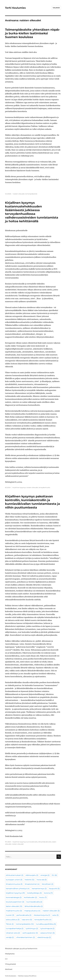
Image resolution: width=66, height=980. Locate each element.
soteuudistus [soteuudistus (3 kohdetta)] (13, 920)
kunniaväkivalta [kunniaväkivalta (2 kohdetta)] (34, 902)
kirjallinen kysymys (19, 487)
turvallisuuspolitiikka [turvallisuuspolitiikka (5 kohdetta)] (46, 924)
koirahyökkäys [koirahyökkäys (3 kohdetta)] (34, 893)
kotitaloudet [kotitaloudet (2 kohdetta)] (30, 897)
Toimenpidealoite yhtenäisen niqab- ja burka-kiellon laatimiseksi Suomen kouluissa (33, 33)
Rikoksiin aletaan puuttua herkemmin (21, 949)
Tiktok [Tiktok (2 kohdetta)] (10, 924)
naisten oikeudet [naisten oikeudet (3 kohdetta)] (51, 911)
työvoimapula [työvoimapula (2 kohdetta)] (47, 928)
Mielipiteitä (10, 954)
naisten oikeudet (19, 194)
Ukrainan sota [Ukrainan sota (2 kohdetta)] (13, 933)
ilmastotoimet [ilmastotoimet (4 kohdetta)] (32, 884)
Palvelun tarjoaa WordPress (27, 976)
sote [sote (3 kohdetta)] (55, 915)
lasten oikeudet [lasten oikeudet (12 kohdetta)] (14, 906)
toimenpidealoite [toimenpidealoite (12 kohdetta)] (25, 924)
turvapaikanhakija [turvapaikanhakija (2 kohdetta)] (15, 928)
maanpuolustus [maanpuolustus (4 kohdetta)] (32, 911)
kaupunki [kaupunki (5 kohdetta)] (54, 889)
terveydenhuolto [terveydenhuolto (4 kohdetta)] (43, 920)
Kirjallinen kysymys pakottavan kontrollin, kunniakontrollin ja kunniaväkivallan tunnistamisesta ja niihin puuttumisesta (32, 502)
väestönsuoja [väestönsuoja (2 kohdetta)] (44, 937)
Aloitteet (9, 969)
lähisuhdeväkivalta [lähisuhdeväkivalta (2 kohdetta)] (34, 906)
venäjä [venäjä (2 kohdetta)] (10, 937)
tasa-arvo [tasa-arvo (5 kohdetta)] (27, 920)
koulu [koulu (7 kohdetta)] (43, 897)
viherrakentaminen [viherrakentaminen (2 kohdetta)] (26, 937)
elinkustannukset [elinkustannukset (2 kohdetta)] (15, 875)
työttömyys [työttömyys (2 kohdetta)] (32, 928)
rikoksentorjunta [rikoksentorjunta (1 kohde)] (42, 915)
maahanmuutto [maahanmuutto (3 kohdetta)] (14, 911)
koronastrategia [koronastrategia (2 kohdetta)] (14, 897)
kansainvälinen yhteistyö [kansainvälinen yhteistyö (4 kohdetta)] (18, 889)
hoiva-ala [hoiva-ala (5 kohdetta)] (42, 880)
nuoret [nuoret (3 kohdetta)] (10, 915)
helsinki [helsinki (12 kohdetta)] (30, 880)
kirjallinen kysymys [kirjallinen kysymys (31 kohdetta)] (15, 893)
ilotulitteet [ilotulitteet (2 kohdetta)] (48, 884)
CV (6, 959)
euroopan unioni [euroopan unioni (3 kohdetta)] (14, 880)
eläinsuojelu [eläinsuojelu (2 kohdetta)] (32, 875)
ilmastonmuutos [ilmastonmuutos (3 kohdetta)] (14, 884)
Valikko (56, 8)
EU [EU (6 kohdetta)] (54, 875)
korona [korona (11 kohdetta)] (48, 893)
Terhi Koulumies (15, 8)
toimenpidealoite (31, 194)
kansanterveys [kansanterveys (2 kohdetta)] (39, 889)
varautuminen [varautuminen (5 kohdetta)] (47, 933)
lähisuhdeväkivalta (45, 842)
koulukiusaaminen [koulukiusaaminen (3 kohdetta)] (15, 902)
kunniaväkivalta (32, 842)
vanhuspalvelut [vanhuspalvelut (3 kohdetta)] (30, 933)
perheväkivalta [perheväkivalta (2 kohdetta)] (24, 915)
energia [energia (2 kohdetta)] (45, 875)
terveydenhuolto (44, 487)
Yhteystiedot (11, 964)
